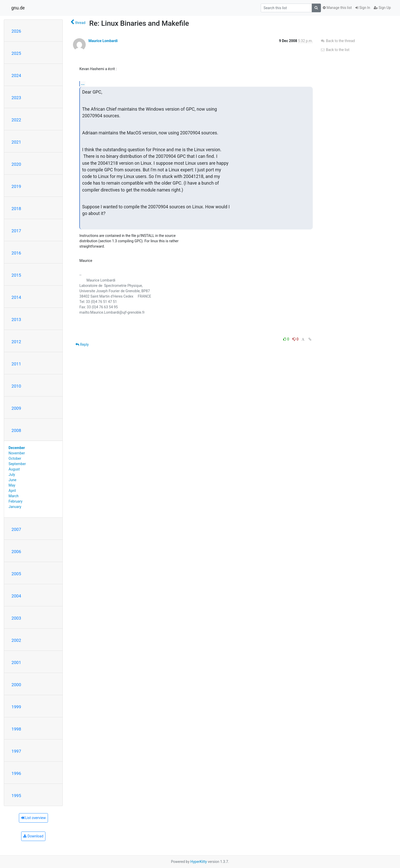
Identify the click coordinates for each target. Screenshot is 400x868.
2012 (16, 342)
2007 (16, 529)
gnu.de (18, 8)
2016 (16, 253)
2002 (16, 640)
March (14, 496)
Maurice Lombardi (103, 41)
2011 (16, 364)
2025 (16, 53)
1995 (16, 796)
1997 (16, 751)
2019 (16, 186)
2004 (16, 596)
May (12, 485)
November (17, 453)
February (16, 501)
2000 (16, 685)
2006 (16, 552)
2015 (16, 275)
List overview (33, 818)
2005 (16, 574)
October (15, 458)
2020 (16, 164)
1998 (16, 729)
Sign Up (382, 8)
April (12, 491)
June (13, 480)
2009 (16, 408)
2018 (16, 209)
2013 (16, 320)
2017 (16, 231)
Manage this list (337, 8)
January (15, 507)
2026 (16, 31)
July (12, 475)
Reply (82, 344)
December (17, 448)
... (83, 84)
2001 (16, 662)
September (17, 464)
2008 (16, 430)
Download (33, 836)
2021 (16, 142)
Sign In (363, 8)
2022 (16, 120)
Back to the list (335, 50)
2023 (16, 98)
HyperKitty (199, 862)
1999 (16, 707)
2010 (16, 386)
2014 (16, 297)
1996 (16, 773)
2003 (16, 618)
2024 (16, 75)
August (14, 469)
